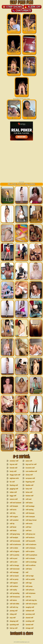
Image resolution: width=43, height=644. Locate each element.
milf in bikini (14, 548)
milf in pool (13, 558)
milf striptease (30, 593)
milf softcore (30, 590)
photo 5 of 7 (14, 74)
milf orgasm (14, 583)
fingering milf (30, 482)
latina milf (29, 492)
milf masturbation (29, 573)
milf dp (12, 523)
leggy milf (13, 496)
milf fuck (28, 530)
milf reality (13, 590)
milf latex (29, 569)
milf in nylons (30, 551)
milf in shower (30, 558)
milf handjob (14, 537)
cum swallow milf (31, 471)
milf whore (13, 600)
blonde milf (13, 468)
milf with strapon (31, 604)
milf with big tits (31, 600)
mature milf (14, 499)
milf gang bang (15, 534)
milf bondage (30, 506)
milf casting (29, 510)
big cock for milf (31, 464)
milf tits (28, 597)
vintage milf (29, 628)
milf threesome (15, 597)
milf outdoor (14, 586)
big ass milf (13, 464)
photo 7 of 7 (21, 95)
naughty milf (30, 607)
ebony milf (29, 475)
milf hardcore (30, 537)
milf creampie (30, 517)
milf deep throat (31, 520)
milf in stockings (31, 562)
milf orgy (29, 583)
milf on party (14, 579)
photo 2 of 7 (29, 32)
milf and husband (15, 503)
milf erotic (29, 523)
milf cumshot (14, 520)
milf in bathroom (15, 544)
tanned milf (29, 625)
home (19, 639)
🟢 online (14, 117)
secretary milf (30, 614)
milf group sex (30, 534)
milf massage (14, 572)
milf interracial (14, 569)
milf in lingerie (14, 551)
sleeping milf (14, 621)
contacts (23, 639)
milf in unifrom (30, 565)
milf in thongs (14, 565)
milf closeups (30, 513)
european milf (30, 478)
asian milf (29, 461)
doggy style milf (15, 475)
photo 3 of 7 (14, 53)
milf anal (28, 499)
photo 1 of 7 (14, 32)
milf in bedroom (31, 544)
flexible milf (29, 485)
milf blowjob (14, 506)
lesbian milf (29, 496)
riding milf (13, 614)
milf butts (13, 510)
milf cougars (14, 517)
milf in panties (14, 555)
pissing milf (13, 611)
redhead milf (30, 611)
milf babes (29, 503)
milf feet (28, 527)
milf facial (13, 527)
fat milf (12, 482)
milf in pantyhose (31, 555)
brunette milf (30, 468)
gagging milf (14, 489)
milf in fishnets (30, 548)
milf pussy (29, 586)
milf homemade (15, 541)
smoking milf (30, 621)
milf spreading (14, 593)
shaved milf (29, 618)
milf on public (30, 579)
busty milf (13, 471)
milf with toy (14, 607)
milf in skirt (13, 562)
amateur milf (14, 461)
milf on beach (14, 576)
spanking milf (14, 625)
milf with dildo (14, 604)
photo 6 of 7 (29, 74)
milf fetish (13, 530)
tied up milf (13, 628)
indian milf (13, 492)
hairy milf (29, 489)
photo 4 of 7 (29, 53)
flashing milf (14, 485)
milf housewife (30, 541)
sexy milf (13, 618)
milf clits (12, 513)
